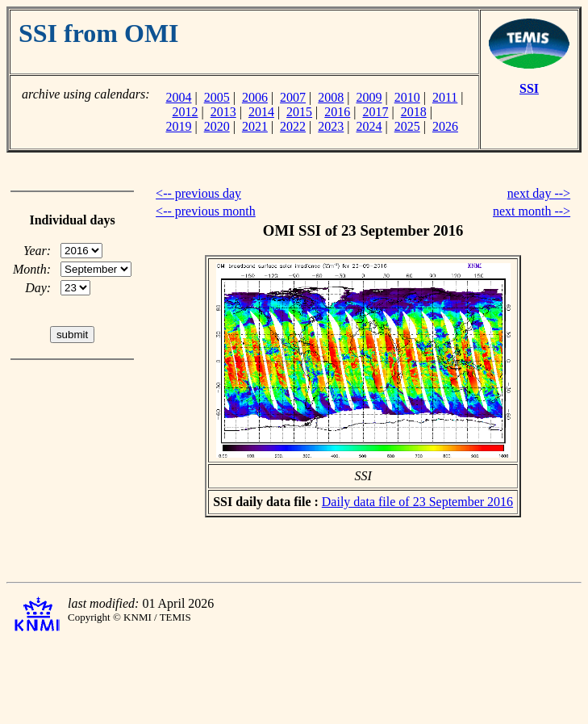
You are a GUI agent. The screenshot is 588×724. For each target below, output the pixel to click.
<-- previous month (206, 211)
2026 (445, 126)
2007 (293, 97)
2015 (299, 112)
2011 (445, 97)
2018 (414, 112)
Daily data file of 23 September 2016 (417, 502)
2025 (407, 126)
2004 (178, 97)
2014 (261, 112)
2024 (369, 126)
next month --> (532, 211)
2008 (331, 97)
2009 (369, 97)
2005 (217, 97)
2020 (217, 126)
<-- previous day (198, 193)
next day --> (539, 193)
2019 (178, 126)
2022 (293, 126)
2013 (223, 112)
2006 (255, 97)
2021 (255, 126)
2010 (407, 97)
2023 (331, 126)
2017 (376, 112)
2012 (185, 112)
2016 (337, 112)
